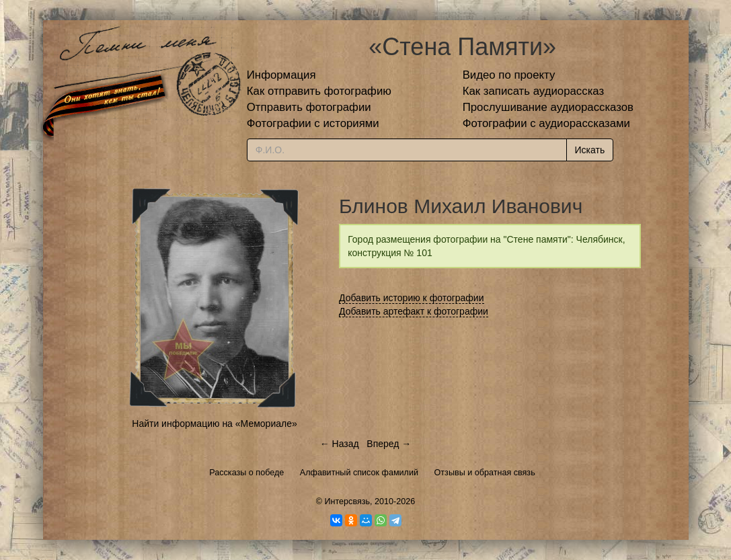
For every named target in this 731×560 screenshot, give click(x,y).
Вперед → (389, 444)
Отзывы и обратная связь (485, 473)
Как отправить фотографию (319, 91)
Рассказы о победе (246, 473)
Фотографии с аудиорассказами (546, 123)
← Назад (340, 444)
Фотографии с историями (313, 123)
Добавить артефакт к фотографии (414, 311)
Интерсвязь (347, 502)
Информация (281, 75)
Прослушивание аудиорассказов (548, 107)
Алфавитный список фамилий (359, 473)
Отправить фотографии (309, 107)
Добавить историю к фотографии (412, 298)
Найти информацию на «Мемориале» (214, 424)
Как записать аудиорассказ (534, 91)
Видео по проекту (509, 75)
